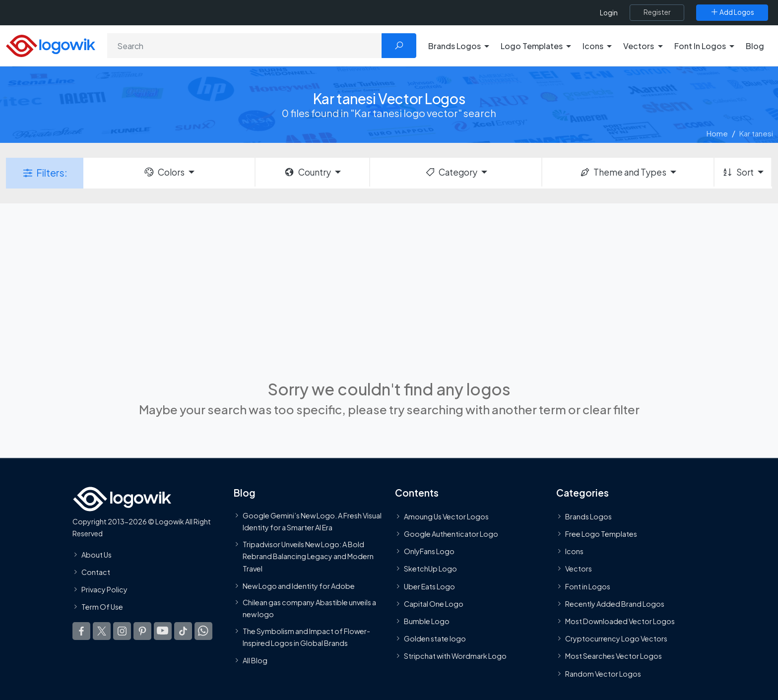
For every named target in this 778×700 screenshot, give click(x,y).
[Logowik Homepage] (51, 44)
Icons (574, 552)
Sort (738, 172)
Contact (96, 572)
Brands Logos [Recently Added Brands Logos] (588, 516)
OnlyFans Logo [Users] (429, 552)
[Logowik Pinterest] (142, 632)
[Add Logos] (732, 12)
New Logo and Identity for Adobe (299, 586)
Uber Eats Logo (429, 586)
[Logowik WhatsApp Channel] (203, 632)
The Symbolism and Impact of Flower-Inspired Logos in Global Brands (306, 637)
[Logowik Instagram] (122, 632)
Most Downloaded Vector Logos (620, 621)
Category (451, 172)
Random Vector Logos (603, 674)
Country (307, 172)
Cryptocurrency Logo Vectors (616, 638)
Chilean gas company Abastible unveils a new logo (309, 608)
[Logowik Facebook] (81, 632)
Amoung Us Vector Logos (446, 516)
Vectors (579, 569)
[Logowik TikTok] (183, 632)
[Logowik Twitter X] (102, 632)
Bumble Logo (427, 621)
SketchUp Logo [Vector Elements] (430, 569)
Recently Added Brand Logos (615, 604)
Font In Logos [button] (700, 46)
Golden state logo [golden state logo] (435, 638)
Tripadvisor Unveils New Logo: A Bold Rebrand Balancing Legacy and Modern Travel (308, 556)
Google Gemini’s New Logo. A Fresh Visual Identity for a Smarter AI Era (312, 521)
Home (717, 133)
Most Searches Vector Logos (614, 656)
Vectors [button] (639, 46)
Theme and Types (623, 172)
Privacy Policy (104, 589)
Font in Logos (588, 586)
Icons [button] (593, 46)
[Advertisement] (389, 290)
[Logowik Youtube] (163, 632)
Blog (755, 46)
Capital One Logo (434, 604)
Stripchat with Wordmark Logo (455, 656)
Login (609, 13)
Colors (164, 172)
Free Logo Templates (601, 534)
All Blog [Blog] (255, 661)
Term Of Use (102, 607)
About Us (97, 555)
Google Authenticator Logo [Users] (451, 534)
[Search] (245, 46)
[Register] (657, 12)
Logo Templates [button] (532, 46)
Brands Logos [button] (454, 46)
